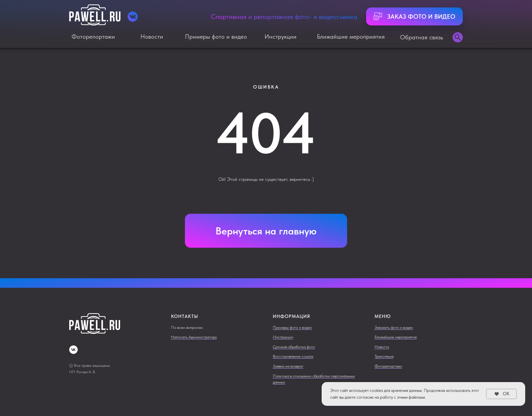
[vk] (73, 350)
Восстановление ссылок (293, 356)
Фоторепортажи (93, 36)
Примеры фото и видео (216, 36)
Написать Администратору (194, 337)
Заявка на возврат (288, 366)
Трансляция (384, 356)
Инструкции (281, 36)
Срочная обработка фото (294, 347)
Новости (152, 36)
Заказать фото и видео (394, 327)
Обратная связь (422, 37)
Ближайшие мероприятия (351, 36)
